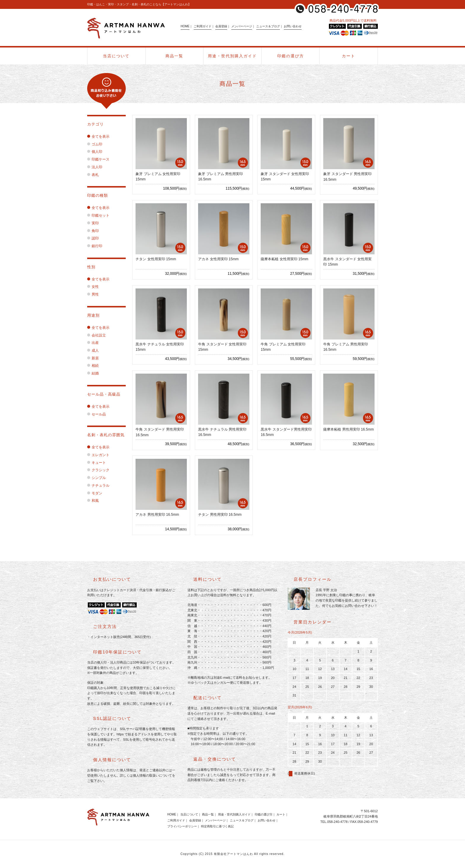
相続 (93, 366)
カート (349, 56)
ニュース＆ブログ (268, 26)
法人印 (95, 167)
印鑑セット (98, 215)
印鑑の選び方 (291, 56)
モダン (95, 493)
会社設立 (97, 335)
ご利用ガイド (203, 26)
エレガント (98, 455)
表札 (93, 175)
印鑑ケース (98, 159)
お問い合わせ (293, 26)
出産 (93, 343)
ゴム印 (95, 144)
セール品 (97, 414)
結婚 (93, 373)
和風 (93, 501)
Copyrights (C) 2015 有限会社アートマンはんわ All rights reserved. (233, 854)
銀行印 (95, 246)
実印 (93, 223)
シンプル (97, 478)
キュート (97, 463)
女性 (93, 287)
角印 (93, 231)
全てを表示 (98, 137)
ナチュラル (98, 485)
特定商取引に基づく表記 (217, 826)
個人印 (95, 152)
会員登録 (221, 26)
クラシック (98, 470)
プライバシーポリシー (182, 826)
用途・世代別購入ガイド (232, 56)
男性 (93, 294)
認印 (93, 238)
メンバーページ (242, 26)
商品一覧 (174, 56)
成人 (93, 350)
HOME (185, 26)
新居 (93, 358)
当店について (116, 56)
